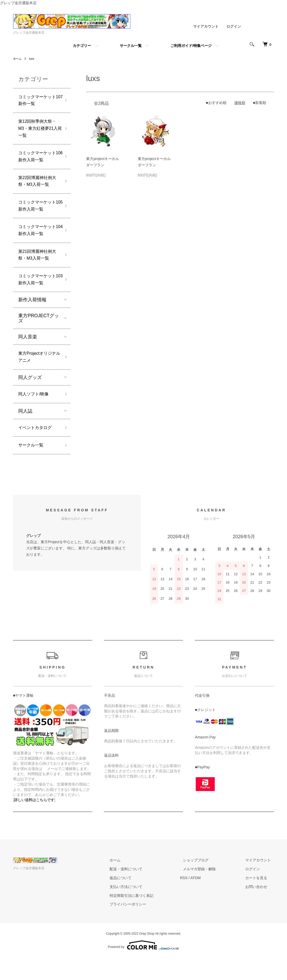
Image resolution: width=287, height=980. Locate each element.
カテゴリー (82, 46)
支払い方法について (141, 909)
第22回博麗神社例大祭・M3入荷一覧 (38, 189)
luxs (32, 59)
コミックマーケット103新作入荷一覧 (39, 296)
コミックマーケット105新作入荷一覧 (39, 216)
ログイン (234, 26)
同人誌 (25, 431)
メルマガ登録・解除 (208, 891)
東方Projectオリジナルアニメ (37, 375)
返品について (136, 900)
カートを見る (259, 900)
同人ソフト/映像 (35, 414)
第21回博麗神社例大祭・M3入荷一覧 (38, 269)
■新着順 (260, 103)
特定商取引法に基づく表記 (147, 918)
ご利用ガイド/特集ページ (191, 46)
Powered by (143, 967)
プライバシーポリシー (143, 927)
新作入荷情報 (32, 317)
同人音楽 (28, 354)
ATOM (208, 900)
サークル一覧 (131, 46)
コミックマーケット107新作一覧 (37, 102)
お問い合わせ (259, 909)
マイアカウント (206, 26)
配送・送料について (141, 891)
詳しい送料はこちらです (34, 822)
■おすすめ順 (216, 103)
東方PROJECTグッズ (39, 336)
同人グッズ (30, 397)
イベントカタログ (37, 449)
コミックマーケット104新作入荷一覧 (39, 243)
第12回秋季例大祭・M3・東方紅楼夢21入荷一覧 (38, 132)
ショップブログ (205, 883)
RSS (196, 900)
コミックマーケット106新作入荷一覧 (39, 163)
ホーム (18, 59)
